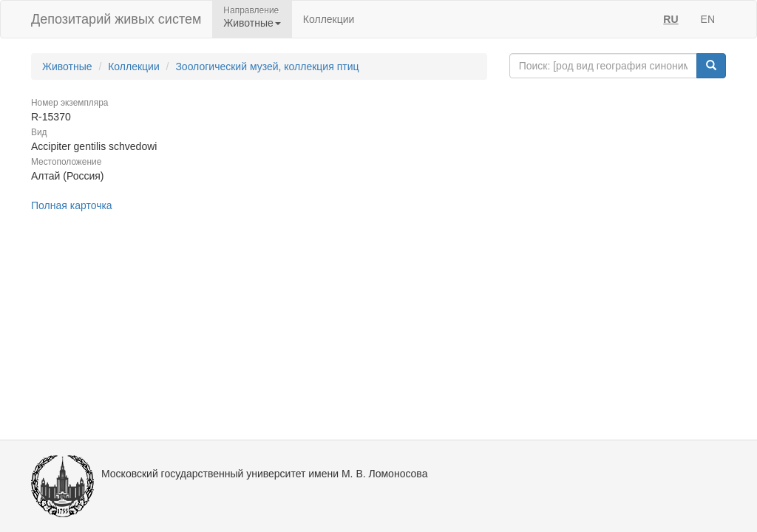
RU (671, 19)
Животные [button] (252, 23)
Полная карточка (72, 205)
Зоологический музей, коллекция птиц (267, 66)
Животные (67, 66)
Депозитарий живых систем (116, 19)
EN (708, 19)
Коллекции (329, 19)
